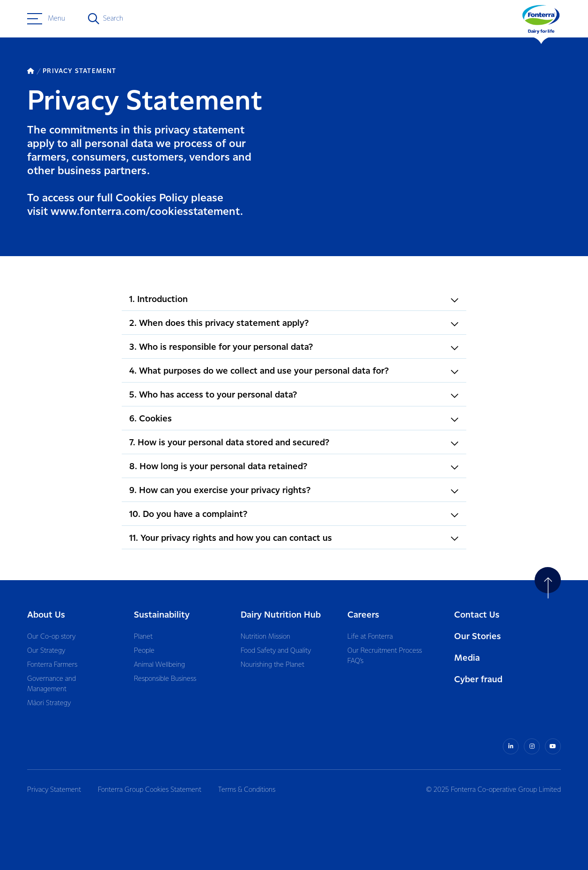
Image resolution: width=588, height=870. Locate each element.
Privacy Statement (54, 790)
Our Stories (478, 637)
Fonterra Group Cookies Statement (150, 790)
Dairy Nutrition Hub (281, 615)
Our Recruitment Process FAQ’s (385, 656)
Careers (363, 615)
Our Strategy (46, 651)
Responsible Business (165, 679)
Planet (143, 637)
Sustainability (162, 615)
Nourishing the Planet (272, 665)
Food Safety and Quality (276, 651)
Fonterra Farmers (52, 665)
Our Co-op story (51, 637)
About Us (46, 615)
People (144, 651)
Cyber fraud (478, 680)
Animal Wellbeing (159, 665)
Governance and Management (51, 684)
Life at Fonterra (370, 637)
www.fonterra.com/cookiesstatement (145, 212)
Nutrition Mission (265, 637)
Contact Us (477, 615)
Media (467, 658)
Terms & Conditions (247, 790)
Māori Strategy (49, 703)
